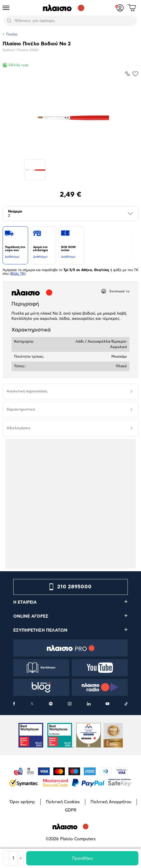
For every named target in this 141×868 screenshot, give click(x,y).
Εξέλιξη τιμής (16, 65)
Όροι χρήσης (22, 802)
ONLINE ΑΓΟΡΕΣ (31, 616)
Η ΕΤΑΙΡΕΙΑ (25, 602)
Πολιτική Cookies (63, 802)
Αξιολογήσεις (19, 428)
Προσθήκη (82, 858)
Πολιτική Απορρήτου (111, 802)
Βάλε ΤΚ (18, 274)
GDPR (70, 810)
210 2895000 (74, 587)
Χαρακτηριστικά (21, 410)
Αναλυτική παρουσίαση (27, 391)
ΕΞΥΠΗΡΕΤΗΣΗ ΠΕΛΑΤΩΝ (40, 630)
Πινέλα (12, 35)
